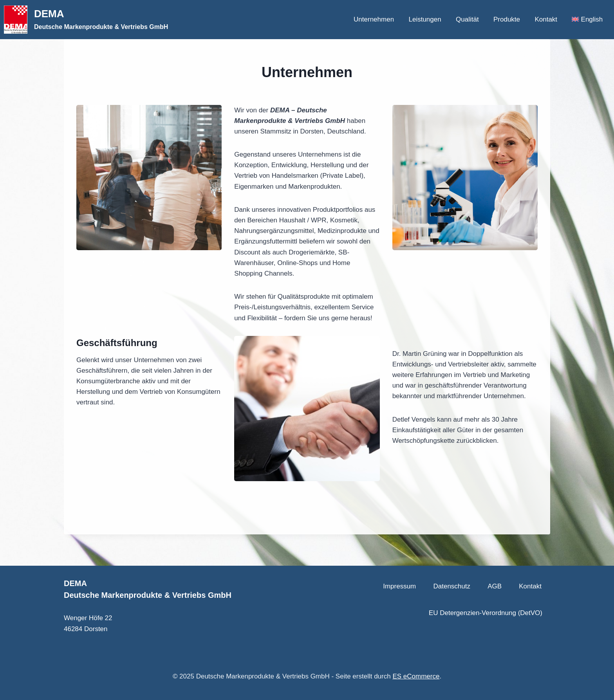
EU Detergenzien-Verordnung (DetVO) (486, 613)
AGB (495, 586)
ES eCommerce (416, 676)
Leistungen (425, 19)
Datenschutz (452, 586)
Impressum (399, 586)
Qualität (467, 19)
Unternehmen (374, 19)
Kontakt (546, 19)
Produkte (507, 19)
